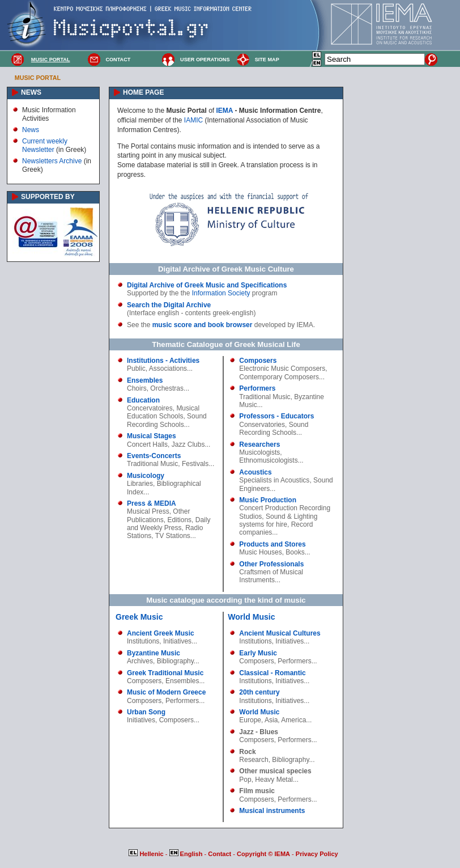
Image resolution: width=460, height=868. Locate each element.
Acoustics (255, 472)
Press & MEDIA (152, 503)
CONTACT (118, 60)
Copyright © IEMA (263, 854)
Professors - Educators (276, 416)
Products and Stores (272, 544)
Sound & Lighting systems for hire (278, 520)
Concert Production (268, 508)
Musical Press (148, 511)
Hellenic (147, 854)
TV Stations (173, 536)
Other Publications (158, 515)
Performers (257, 388)
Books (295, 552)
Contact (220, 854)
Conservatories (262, 425)
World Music (251, 617)
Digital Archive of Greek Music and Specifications (207, 285)
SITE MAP (267, 60)
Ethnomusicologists (268, 460)
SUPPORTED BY (48, 197)
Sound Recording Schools (167, 420)
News (31, 130)
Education (143, 400)
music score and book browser (203, 325)
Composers (258, 361)
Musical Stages (152, 436)
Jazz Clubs (188, 444)
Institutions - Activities (163, 361)
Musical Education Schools (163, 412)
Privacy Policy (317, 854)
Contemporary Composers (279, 377)
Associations (168, 369)
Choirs (137, 388)
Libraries (140, 484)
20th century (259, 692)
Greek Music (139, 617)
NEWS (31, 92)
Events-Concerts (154, 456)
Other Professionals (271, 564)
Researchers (259, 444)
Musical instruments (272, 811)
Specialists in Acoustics (274, 480)
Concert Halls (147, 444)
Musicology (146, 476)
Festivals (195, 464)
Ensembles (145, 380)
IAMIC (193, 120)
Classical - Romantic (272, 673)
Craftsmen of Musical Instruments (271, 576)
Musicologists (259, 452)
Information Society (221, 293)
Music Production (268, 500)
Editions (179, 520)
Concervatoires (150, 408)
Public (136, 369)
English (187, 854)
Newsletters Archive (52, 161)
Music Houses (260, 552)
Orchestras (167, 388)
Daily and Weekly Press (169, 524)
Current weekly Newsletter (45, 145)
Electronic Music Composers (282, 369)
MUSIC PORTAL (51, 60)
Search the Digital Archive (169, 305)
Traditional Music (152, 464)
